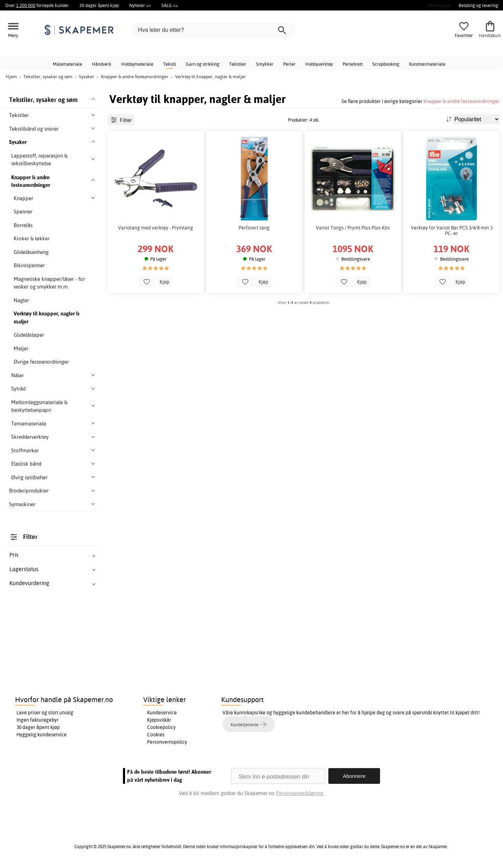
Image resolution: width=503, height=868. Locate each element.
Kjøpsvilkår (159, 720)
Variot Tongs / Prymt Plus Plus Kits (353, 228)
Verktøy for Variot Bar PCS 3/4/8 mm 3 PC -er (452, 231)
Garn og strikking (203, 64)
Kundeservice (162, 713)
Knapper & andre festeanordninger (461, 101)
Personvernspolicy (167, 742)
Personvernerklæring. (300, 793)
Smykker (265, 64)
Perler (289, 64)
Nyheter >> (140, 5)
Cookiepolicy (161, 727)
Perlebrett (353, 64)
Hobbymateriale (137, 64)
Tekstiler (238, 64)
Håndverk (102, 64)
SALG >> (170, 5)
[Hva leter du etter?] (213, 30)
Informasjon (439, 5)
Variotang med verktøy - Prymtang (156, 228)
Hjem (11, 76)
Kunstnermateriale (427, 64)
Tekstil (170, 64)
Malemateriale (67, 64)
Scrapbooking (386, 64)
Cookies (156, 735)
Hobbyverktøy (319, 64)
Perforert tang (254, 228)
